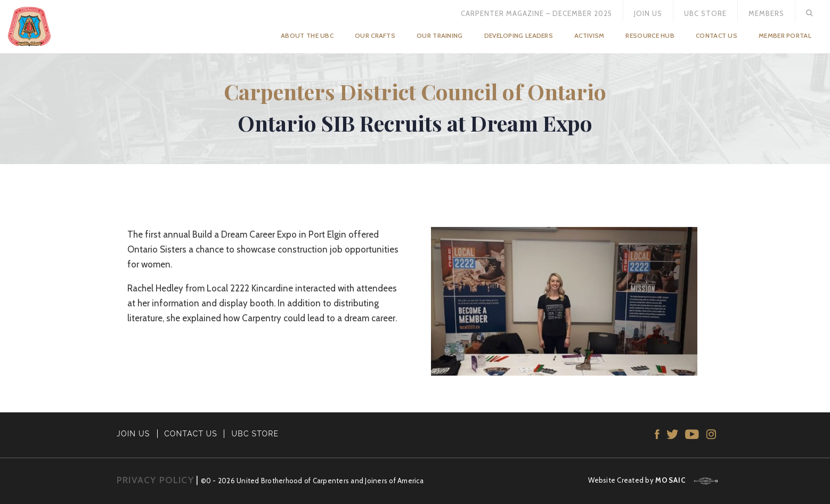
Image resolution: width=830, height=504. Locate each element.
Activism (589, 35)
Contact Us (717, 35)
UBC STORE (255, 434)
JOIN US (133, 434)
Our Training (440, 35)
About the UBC (307, 35)
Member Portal (785, 35)
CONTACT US (191, 434)
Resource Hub (650, 35)
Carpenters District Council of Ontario (415, 91)
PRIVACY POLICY (155, 480)
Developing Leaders (519, 35)
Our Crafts (375, 35)
